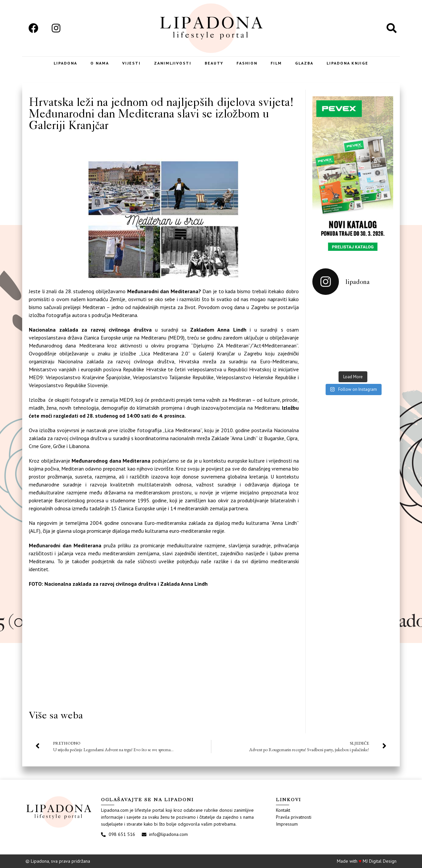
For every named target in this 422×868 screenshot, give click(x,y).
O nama (100, 63)
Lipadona (65, 63)
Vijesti (132, 63)
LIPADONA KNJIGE (347, 63)
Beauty (214, 63)
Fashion (247, 63)
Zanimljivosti (173, 63)
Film (276, 63)
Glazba (304, 63)
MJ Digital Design (380, 861)
